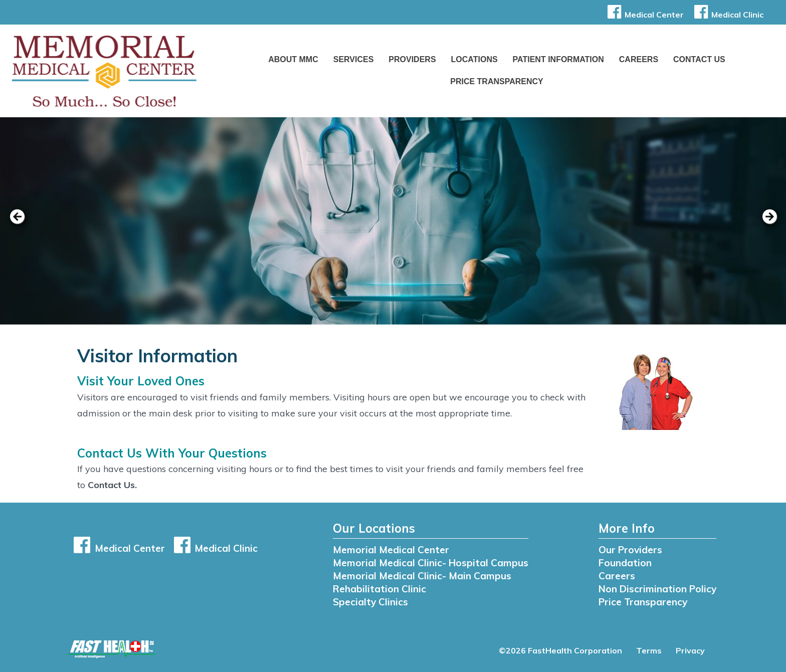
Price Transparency (497, 81)
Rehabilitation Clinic (379, 589)
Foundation (625, 563)
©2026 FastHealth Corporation (560, 650)
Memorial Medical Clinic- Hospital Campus (431, 563)
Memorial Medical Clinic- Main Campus (422, 576)
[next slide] (763, 223)
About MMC (293, 59)
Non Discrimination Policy (657, 589)
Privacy (690, 650)
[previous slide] (23, 223)
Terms (649, 650)
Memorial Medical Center (391, 550)
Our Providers (630, 550)
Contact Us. (112, 485)
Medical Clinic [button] (727, 15)
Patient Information (558, 59)
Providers (412, 59)
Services (354, 59)
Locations (474, 59)
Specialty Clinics (370, 602)
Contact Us (699, 59)
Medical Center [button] (644, 15)
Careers (639, 59)
